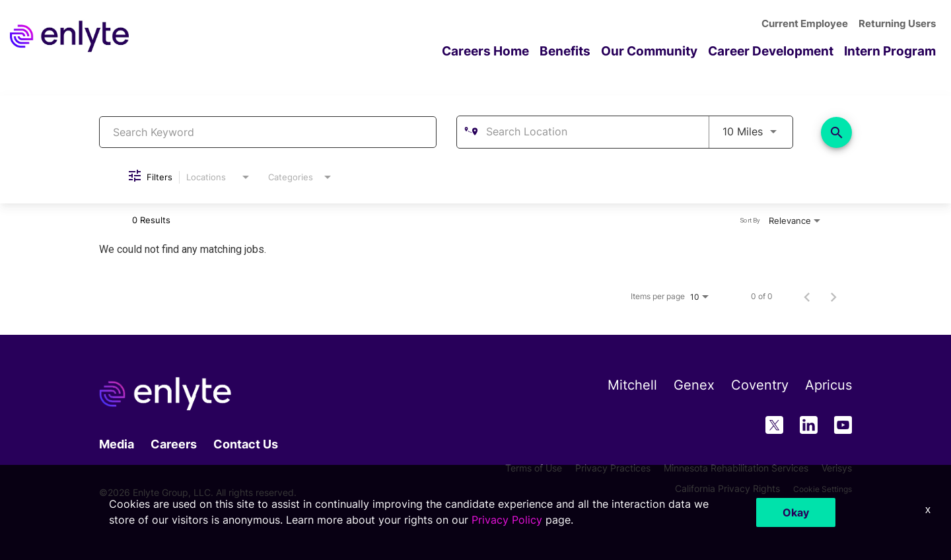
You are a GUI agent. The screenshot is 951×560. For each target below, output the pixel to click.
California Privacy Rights (718, 488)
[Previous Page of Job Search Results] (807, 297)
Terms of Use (534, 467)
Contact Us (246, 443)
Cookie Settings (818, 488)
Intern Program (893, 51)
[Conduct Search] (836, 132)
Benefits (582, 51)
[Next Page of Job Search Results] (833, 297)
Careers (174, 443)
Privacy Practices (613, 467)
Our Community (663, 51)
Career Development (779, 51)
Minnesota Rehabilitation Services (736, 467)
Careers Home (506, 51)
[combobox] (268, 132)
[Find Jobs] (836, 132)
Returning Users (899, 24)
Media (117, 443)
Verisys (837, 467)
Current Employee (811, 24)
